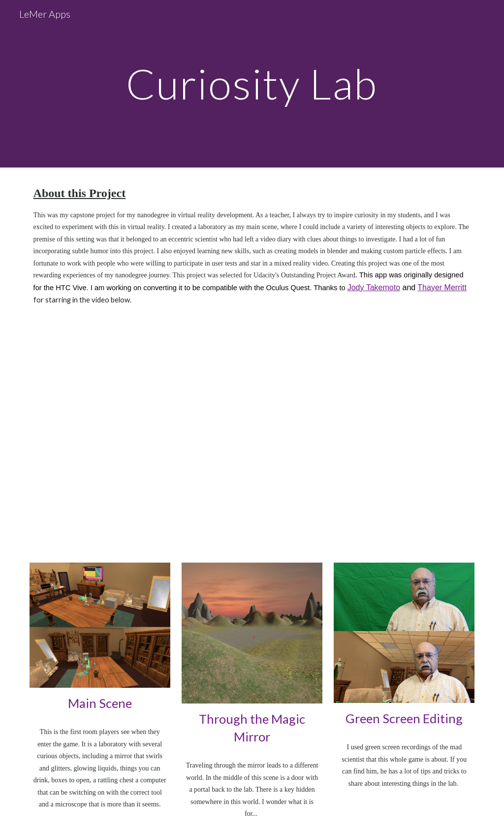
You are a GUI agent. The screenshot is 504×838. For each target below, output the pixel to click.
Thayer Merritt (442, 287)
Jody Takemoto (374, 287)
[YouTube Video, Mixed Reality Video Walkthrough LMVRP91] (252, 436)
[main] (252, 84)
